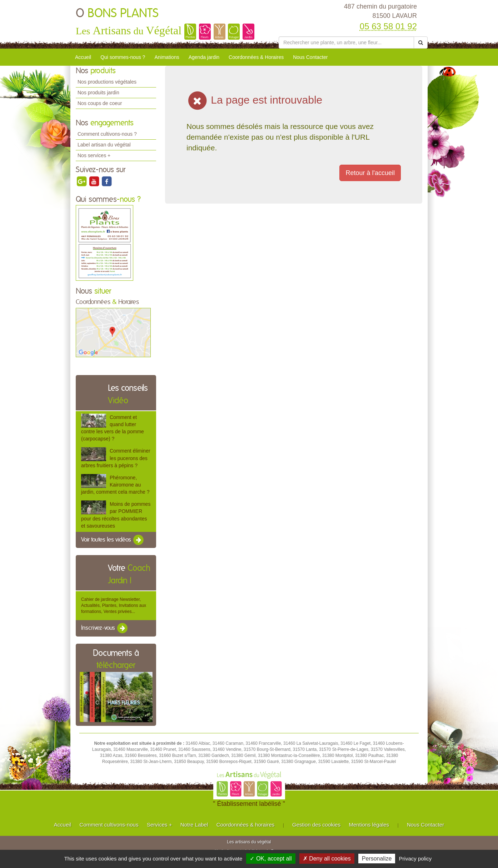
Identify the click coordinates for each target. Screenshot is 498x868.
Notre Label (194, 825)
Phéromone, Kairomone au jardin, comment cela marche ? (115, 485)
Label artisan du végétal (104, 145)
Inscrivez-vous (105, 628)
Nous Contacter (310, 57)
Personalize (377, 859)
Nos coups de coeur (100, 103)
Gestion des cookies (316, 825)
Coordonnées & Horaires (256, 57)
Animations (167, 57)
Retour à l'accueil (370, 173)
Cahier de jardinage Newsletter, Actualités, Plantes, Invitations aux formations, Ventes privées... (114, 605)
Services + (159, 825)
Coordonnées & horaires (246, 825)
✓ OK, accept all (271, 859)
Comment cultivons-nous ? (107, 134)
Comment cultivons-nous (109, 825)
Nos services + (94, 155)
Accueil (83, 57)
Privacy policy (415, 859)
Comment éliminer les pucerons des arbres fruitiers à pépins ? (116, 458)
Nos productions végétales (107, 82)
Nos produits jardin (98, 93)
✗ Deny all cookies (327, 859)
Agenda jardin (204, 57)
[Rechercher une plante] (346, 43)
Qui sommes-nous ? (123, 57)
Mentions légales (369, 825)
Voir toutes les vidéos (113, 540)
